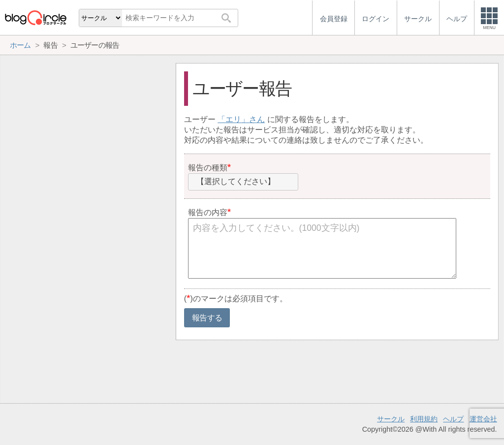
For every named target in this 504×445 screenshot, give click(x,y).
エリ (233, 119)
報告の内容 (208, 212)
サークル (391, 419)
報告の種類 (208, 168)
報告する (207, 318)
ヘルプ (453, 419)
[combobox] (243, 182)
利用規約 (424, 419)
